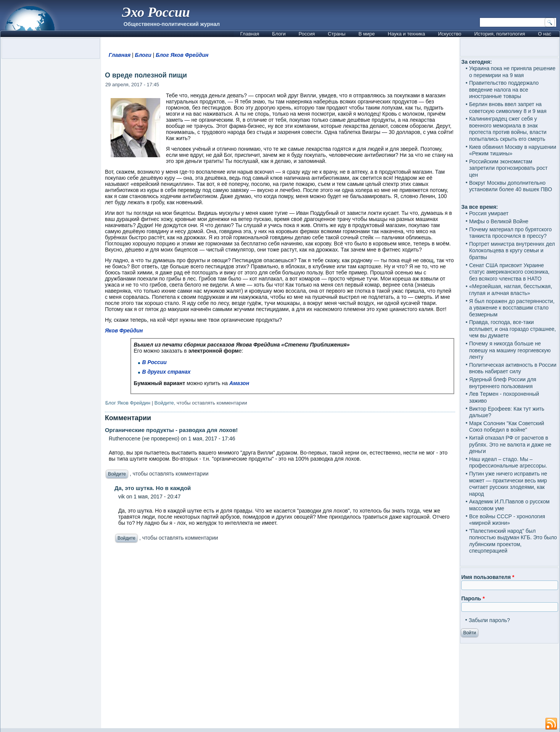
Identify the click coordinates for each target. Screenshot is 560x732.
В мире (367, 34)
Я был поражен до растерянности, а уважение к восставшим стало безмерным (512, 308)
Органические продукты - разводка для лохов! (171, 430)
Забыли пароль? (489, 620)
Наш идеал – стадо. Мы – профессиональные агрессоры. (508, 463)
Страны (336, 34)
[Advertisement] (280, 638)
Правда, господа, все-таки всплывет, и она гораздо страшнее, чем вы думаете (513, 329)
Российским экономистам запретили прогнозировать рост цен (509, 168)
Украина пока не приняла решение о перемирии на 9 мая (512, 72)
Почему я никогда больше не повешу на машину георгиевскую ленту (510, 350)
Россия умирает (489, 213)
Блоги (279, 34)
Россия (307, 34)
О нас (545, 34)
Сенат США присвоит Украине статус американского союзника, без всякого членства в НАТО (509, 272)
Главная (250, 34)
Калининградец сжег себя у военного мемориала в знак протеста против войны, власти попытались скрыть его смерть (508, 129)
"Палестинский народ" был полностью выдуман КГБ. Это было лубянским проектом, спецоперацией (513, 541)
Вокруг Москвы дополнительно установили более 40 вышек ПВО (511, 186)
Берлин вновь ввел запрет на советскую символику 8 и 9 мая (508, 108)
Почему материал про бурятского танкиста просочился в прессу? (511, 233)
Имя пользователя (488, 577)
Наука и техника (407, 34)
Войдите (164, 403)
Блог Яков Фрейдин (182, 55)
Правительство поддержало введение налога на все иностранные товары (504, 89)
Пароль (473, 598)
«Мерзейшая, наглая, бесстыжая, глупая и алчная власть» (511, 290)
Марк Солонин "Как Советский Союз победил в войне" (507, 427)
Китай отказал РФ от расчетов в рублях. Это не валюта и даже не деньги (510, 444)
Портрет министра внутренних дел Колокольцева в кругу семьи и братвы (512, 251)
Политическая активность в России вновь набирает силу (513, 368)
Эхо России (156, 12)
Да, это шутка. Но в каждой (153, 488)
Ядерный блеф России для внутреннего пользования (503, 383)
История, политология (500, 34)
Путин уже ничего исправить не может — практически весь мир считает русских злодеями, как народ (508, 484)
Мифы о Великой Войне (499, 221)
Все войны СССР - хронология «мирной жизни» (507, 520)
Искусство (450, 34)
